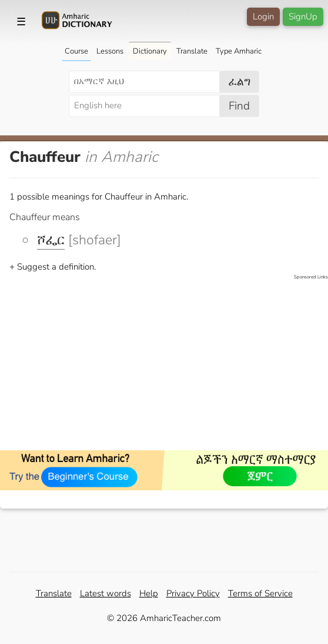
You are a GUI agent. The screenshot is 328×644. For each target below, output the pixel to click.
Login (263, 16)
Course (76, 51)
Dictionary (150, 51)
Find (239, 106)
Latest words (106, 593)
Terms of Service (260, 593)
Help (149, 593)
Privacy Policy (193, 593)
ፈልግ (240, 82)
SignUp (303, 16)
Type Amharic (239, 51)
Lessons (110, 51)
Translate (192, 51)
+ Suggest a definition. (53, 267)
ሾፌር (51, 240)
